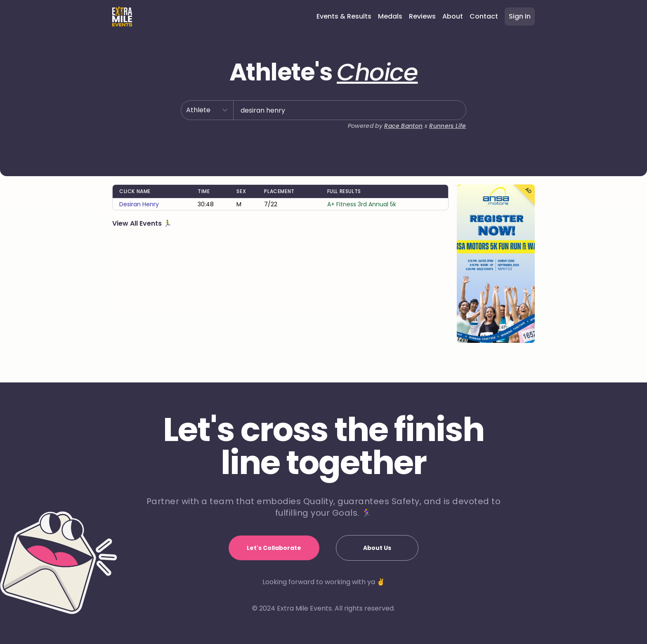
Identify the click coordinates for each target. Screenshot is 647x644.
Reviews (422, 16)
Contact (484, 16)
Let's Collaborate (274, 548)
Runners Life (447, 126)
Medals (390, 16)
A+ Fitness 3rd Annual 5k (362, 204)
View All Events (138, 223)
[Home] (122, 17)
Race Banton (403, 126)
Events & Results (344, 16)
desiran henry (139, 204)
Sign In (520, 16)
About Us (377, 548)
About (453, 16)
